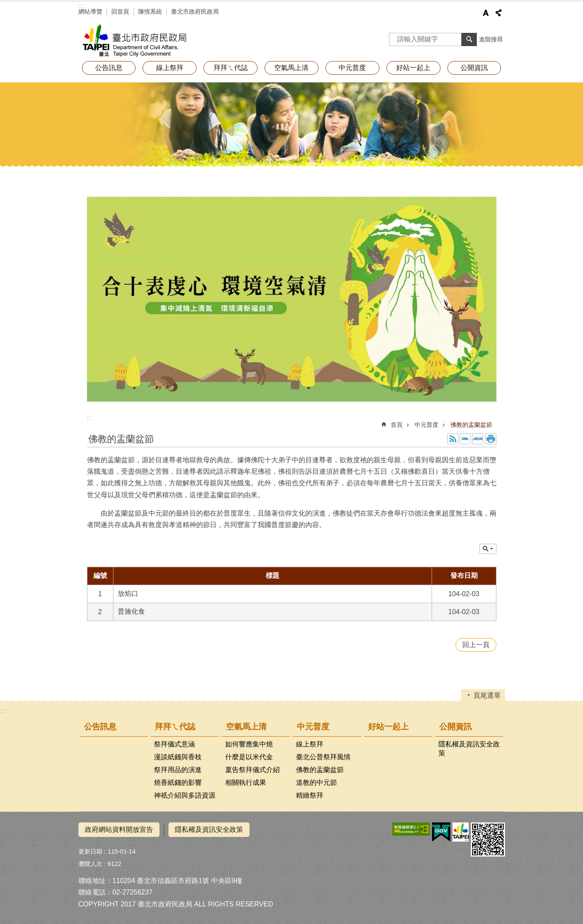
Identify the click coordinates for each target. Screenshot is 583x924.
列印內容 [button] (491, 439)
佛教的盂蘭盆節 (471, 425)
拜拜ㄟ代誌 (231, 68)
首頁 (397, 425)
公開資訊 (474, 68)
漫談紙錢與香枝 (178, 757)
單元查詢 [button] (488, 549)
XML (465, 439)
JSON (478, 439)
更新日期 (90, 848)
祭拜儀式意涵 (174, 744)
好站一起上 (413, 68)
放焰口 (128, 593)
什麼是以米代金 (249, 757)
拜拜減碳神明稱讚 (155, 41)
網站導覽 (90, 12)
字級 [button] (486, 13)
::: (81, 6)
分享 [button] (499, 13)
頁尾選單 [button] (487, 695)
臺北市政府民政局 (195, 12)
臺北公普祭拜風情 (323, 757)
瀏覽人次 (90, 861)
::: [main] (90, 418)
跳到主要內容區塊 (4, 4)
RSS (453, 439)
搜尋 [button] (469, 39)
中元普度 (352, 68)
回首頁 (120, 12)
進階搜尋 (491, 39)
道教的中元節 (316, 783)
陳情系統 (150, 12)
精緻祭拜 (310, 795)
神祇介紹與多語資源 (185, 795)
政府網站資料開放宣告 (119, 829)
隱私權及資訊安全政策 (469, 749)
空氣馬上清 (291, 68)
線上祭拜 (170, 68)
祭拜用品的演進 (178, 770)
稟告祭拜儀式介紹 (252, 770)
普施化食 (131, 611)
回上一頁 (476, 645)
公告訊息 (109, 68)
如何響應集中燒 (249, 744)
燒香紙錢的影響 (178, 783)
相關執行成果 (246, 783)
